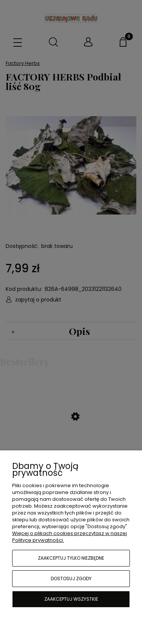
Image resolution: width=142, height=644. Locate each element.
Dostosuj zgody (71, 578)
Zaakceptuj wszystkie (71, 599)
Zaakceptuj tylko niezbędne (71, 558)
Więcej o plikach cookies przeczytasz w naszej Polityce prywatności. (69, 537)
